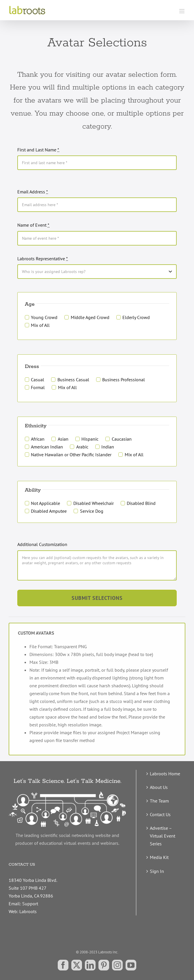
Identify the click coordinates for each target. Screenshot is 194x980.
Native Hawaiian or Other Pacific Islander (71, 455)
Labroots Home (165, 774)
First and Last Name (38, 150)
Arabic (82, 447)
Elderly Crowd (136, 317)
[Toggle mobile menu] (182, 11)
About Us (159, 787)
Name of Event (33, 225)
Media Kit (159, 857)
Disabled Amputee (49, 511)
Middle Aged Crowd (90, 317)
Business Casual (73, 380)
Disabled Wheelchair (94, 503)
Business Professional (124, 380)
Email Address (33, 192)
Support (30, 904)
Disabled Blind (141, 503)
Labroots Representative (43, 259)
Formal (38, 387)
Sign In (157, 871)
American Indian (47, 447)
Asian (63, 439)
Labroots (28, 911)
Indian (108, 447)
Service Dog (92, 511)
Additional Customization (42, 544)
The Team (159, 801)
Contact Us (160, 814)
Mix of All (40, 325)
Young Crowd (44, 317)
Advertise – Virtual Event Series (163, 836)
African (38, 439)
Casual (38, 380)
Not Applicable (45, 503)
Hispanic (90, 439)
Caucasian (122, 439)
